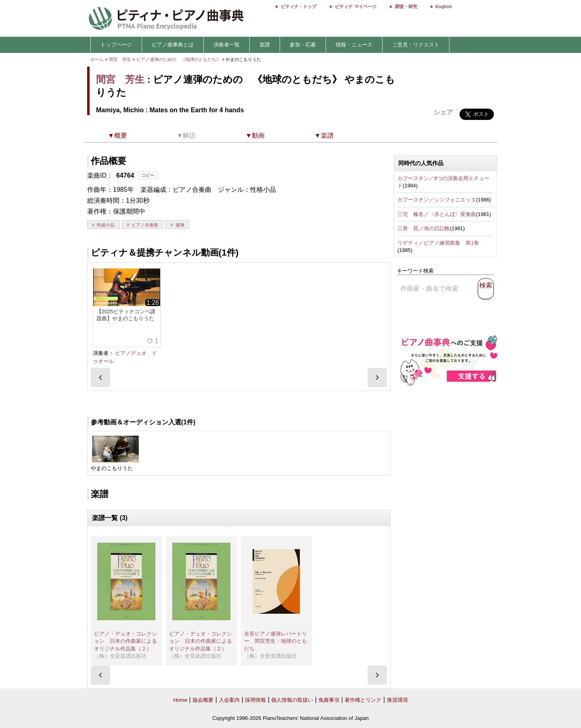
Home (180, 700)
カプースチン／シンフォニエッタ (437, 200)
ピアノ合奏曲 (145, 225)
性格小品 (106, 225)
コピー (148, 175)
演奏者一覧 (227, 45)
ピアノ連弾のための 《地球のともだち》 (179, 59)
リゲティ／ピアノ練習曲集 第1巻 (438, 243)
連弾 (180, 225)
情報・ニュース (354, 45)
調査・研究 (406, 6)
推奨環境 (397, 700)
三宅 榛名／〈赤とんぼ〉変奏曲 (437, 214)
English (444, 6)
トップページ (116, 45)
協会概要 (203, 700)
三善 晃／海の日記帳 (424, 228)
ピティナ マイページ (355, 6)
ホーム (97, 59)
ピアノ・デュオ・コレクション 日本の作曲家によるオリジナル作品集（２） (125, 641)
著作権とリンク (363, 700)
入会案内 (229, 700)
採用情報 (255, 700)
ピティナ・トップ (299, 6)
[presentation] (100, 378)
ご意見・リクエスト (416, 45)
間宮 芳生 (120, 59)
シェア (443, 112)
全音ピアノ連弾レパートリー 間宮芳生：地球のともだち (276, 641)
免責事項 (329, 700)
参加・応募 (303, 45)
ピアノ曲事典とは (173, 45)
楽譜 (265, 45)
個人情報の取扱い (292, 700)
